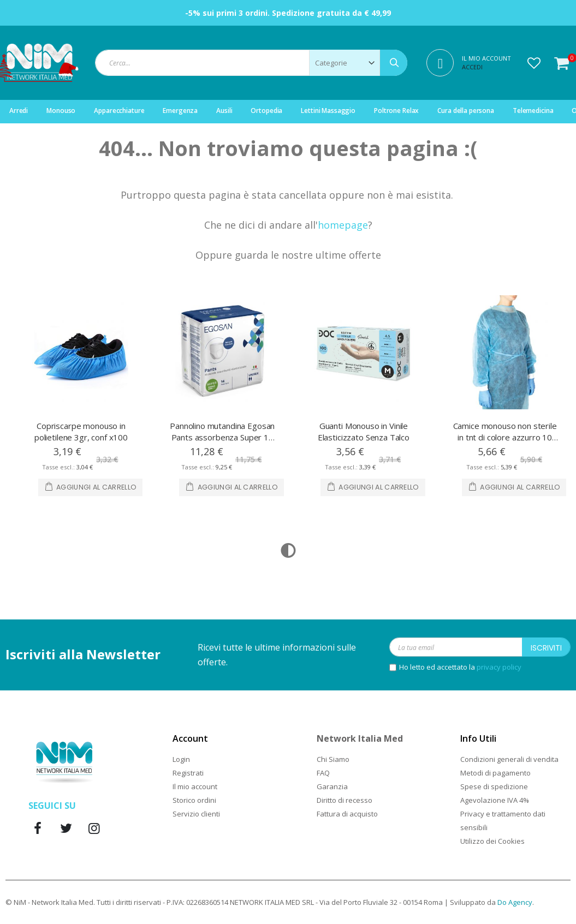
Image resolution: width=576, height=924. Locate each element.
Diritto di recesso (345, 800)
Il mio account (195, 786)
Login (181, 759)
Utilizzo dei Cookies (492, 841)
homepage (343, 225)
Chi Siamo (333, 759)
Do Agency (515, 902)
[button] (534, 63)
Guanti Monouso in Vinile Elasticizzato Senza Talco (371, 431)
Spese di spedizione (494, 786)
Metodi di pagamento (495, 773)
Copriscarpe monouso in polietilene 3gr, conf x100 (88, 431)
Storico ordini (194, 800)
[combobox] (251, 63)
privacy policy (499, 667)
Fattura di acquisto (347, 814)
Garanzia (332, 786)
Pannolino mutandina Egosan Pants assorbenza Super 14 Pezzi (229, 437)
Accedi (472, 67)
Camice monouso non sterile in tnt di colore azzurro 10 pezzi (512, 437)
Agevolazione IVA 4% (495, 800)
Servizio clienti (196, 814)
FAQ (323, 773)
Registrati (188, 773)
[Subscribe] (546, 647)
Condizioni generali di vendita (509, 759)
